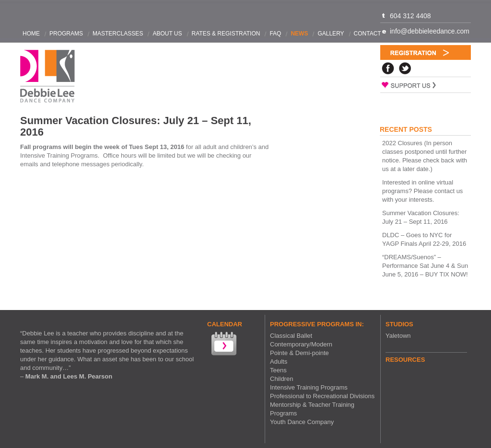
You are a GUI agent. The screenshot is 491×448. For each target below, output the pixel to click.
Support (426, 85)
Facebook (388, 68)
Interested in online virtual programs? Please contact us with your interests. (422, 191)
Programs (66, 34)
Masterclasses (118, 34)
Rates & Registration (226, 34)
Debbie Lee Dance (47, 76)
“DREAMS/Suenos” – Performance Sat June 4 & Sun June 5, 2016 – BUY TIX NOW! (425, 266)
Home (31, 34)
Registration (426, 52)
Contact (368, 34)
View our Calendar (223, 345)
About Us (167, 34)
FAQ (275, 34)
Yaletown (398, 336)
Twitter (405, 68)
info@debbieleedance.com (430, 31)
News (299, 34)
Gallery (331, 34)
